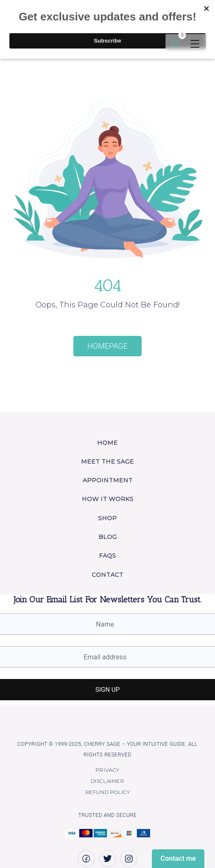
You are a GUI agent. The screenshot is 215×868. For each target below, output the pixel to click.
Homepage (107, 346)
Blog (108, 537)
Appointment (108, 480)
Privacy (107, 770)
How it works (108, 499)
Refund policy (108, 792)
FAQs (107, 556)
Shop (107, 518)
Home (107, 443)
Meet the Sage (107, 461)
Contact (107, 575)
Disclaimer (108, 781)
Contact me (178, 858)
